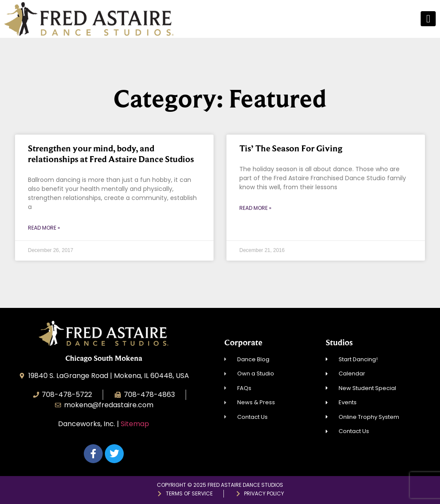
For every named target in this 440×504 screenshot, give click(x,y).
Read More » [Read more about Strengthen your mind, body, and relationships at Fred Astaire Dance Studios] (44, 228)
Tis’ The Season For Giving (291, 148)
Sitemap (135, 424)
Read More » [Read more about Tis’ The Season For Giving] (255, 208)
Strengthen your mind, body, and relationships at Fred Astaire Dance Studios (111, 154)
